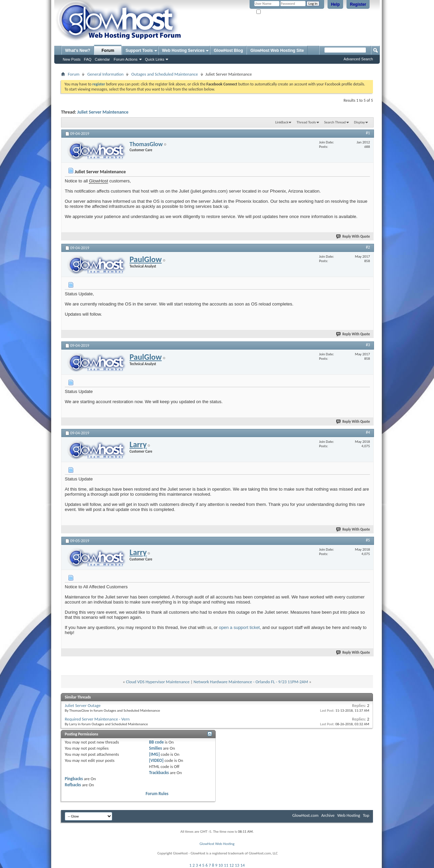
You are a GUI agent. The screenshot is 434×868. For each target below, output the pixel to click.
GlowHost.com (305, 815)
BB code (156, 742)
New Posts (72, 59)
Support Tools (139, 51)
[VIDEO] (156, 760)
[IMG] (155, 754)
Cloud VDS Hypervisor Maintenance (158, 682)
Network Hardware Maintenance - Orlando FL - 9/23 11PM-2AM (251, 682)
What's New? (78, 51)
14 (243, 865)
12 (231, 865)
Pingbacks (74, 779)
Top (366, 815)
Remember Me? (271, 12)
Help (335, 4)
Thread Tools (306, 122)
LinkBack (282, 122)
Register (358, 4)
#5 (368, 540)
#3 (368, 345)
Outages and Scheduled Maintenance (164, 74)
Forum (108, 51)
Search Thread (335, 122)
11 (226, 865)
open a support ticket (240, 627)
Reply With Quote (353, 236)
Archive (328, 815)
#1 (368, 133)
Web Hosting (349, 815)
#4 (368, 432)
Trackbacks (159, 773)
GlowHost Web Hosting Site (277, 51)
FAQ (88, 59)
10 (221, 865)
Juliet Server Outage (83, 705)
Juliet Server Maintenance (103, 112)
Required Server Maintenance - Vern (97, 719)
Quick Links (155, 59)
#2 (368, 247)
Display (359, 122)
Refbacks (73, 785)
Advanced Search (358, 59)
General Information (105, 74)
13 (237, 865)
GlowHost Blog (228, 51)
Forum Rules (157, 794)
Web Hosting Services (183, 51)
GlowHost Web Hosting (217, 844)
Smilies (156, 748)
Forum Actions (125, 59)
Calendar (103, 59)
